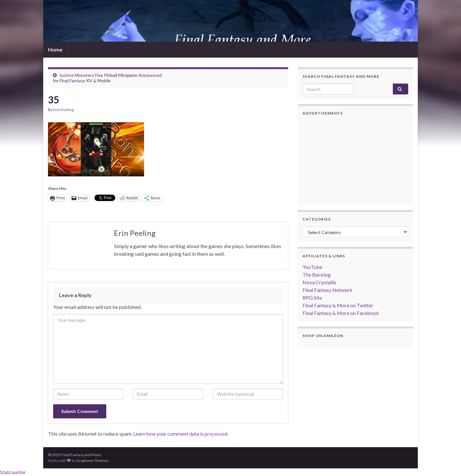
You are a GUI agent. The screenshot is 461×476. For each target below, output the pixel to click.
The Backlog (317, 274)
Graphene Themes (92, 460)
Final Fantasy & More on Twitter (338, 305)
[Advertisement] (355, 160)
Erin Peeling (63, 110)
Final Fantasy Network (328, 290)
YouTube (312, 267)
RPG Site (312, 298)
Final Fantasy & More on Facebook (341, 313)
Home (55, 49)
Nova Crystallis (319, 282)
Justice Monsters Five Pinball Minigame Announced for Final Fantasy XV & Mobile (107, 78)
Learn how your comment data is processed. (181, 434)
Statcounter (13, 472)
